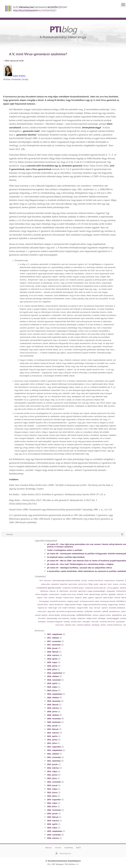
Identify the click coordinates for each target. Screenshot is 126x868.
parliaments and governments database (70, 612)
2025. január (52, 813)
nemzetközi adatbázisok (117, 608)
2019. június (52, 690)
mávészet (122, 605)
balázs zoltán (46, 584)
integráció (78, 598)
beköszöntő (55, 584)
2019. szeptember (55, 694)
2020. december (54, 722)
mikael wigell (53, 608)
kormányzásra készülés (108, 601)
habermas (120, 594)
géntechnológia (95, 594)
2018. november (54, 680)
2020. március (53, 708)
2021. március (53, 733)
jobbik (85, 598)
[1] (16, 162)
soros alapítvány (64, 618)
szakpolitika (81, 618)
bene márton (73, 584)
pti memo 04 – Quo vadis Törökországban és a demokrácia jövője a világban (80, 564)
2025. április (52, 824)
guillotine (104, 594)
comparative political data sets (95, 588)
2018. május (52, 662)
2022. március (53, 768)
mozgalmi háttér (82, 608)
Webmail (48, 848)
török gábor (86, 622)
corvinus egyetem (113, 588)
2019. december (54, 701)
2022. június (52, 775)
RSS (79, 848)
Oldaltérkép (69, 848)
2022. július (52, 778)
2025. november (54, 835)
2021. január (52, 726)
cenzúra (116, 584)
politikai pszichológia (68, 615)
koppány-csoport (73, 601)
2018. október (53, 676)
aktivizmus (47, 581)
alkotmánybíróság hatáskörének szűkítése (66, 581)
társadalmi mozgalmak (55, 622)
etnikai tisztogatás (42, 594)
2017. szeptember (55, 634)
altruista (84, 581)
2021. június (52, 740)
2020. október (53, 715)
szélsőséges (102, 618)
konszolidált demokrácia (58, 601)
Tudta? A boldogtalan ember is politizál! (65, 550)
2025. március (53, 821)
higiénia (40, 598)
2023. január (52, 785)
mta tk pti (97, 608)
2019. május (52, 687)
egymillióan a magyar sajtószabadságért (92, 591)
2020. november (54, 719)
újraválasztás (120, 622)
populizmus (117, 615)
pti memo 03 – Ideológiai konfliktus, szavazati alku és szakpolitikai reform (80, 568)
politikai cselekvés (41, 615)
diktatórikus (44, 591)
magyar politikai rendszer (73, 605)
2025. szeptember (55, 831)
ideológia (59, 598)
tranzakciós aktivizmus (107, 622)
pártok (105, 611)
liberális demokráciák (56, 605)
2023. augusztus (54, 799)
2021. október (53, 754)
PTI (63, 29)
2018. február (53, 652)
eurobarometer (54, 594)
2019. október (53, 697)
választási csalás (70, 625)
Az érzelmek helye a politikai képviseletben (66, 557)
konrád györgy (44, 601)
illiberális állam (68, 598)
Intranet (58, 848)
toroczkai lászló (76, 622)
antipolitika (120, 581)
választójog (95, 625)
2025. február (53, 817)
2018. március (53, 655)
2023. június (52, 792)
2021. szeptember (55, 750)
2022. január (52, 764)
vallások (103, 625)
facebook (80, 594)
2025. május (52, 828)
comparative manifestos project (73, 588)
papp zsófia (51, 612)
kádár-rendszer (108, 598)
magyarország (113, 605)
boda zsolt (103, 584)
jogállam (91, 598)
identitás (51, 598)
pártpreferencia (115, 612)
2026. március (53, 838)
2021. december (54, 761)
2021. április (52, 736)
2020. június (52, 711)
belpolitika (64, 584)
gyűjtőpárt (112, 594)
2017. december (54, 645)
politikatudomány (84, 615)
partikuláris (98, 612)
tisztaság (67, 622)
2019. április (52, 683)
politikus (96, 615)
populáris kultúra (105, 615)
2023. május (52, 789)
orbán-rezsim (42, 612)
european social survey (68, 594)
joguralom (99, 598)
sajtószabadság (52, 618)
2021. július (52, 743)
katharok (117, 598)
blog (90, 584)
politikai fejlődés (54, 615)
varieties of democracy (114, 625)
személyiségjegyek (113, 618)
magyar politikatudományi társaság (95, 605)
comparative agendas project (49, 588)
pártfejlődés (89, 612)
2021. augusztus (54, 747)
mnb (60, 608)
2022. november (54, 782)
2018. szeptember (55, 673)
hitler (45, 598)
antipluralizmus (110, 581)
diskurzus (53, 591)
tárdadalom (42, 622)
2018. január (52, 648)
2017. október (53, 638)
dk (57, 591)
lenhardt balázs (43, 605)
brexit (110, 584)
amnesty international (96, 581)
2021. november (54, 757)
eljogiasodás (111, 591)
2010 (41, 581)
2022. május (52, 771)
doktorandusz (64, 591)
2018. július (52, 669)
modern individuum (69, 608)
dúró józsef (73, 591)
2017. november (54, 641)
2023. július (52, 796)
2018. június (52, 666)
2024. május (52, 803)
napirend (105, 608)
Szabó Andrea (19, 76)
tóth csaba (95, 622)
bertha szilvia (83, 584)
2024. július (52, 806)
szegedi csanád (92, 618)
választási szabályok (84, 625)
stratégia (73, 618)
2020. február (53, 705)
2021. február (53, 729)
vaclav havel (59, 625)
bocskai (96, 584)
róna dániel (42, 618)
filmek (86, 594)
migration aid (42, 608)
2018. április (52, 659)
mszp (91, 608)
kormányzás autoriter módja (89, 601)
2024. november (54, 810)
